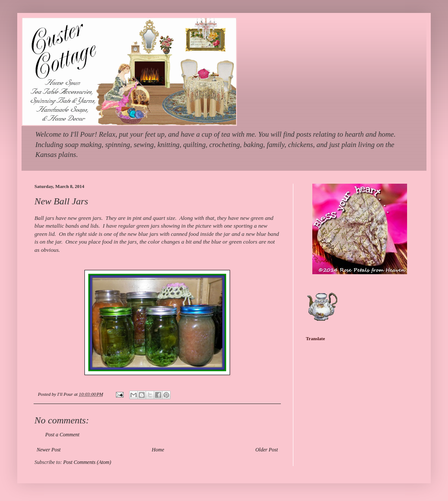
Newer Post (49, 450)
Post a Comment (62, 435)
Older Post (267, 450)
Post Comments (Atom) (87, 462)
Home (158, 450)
